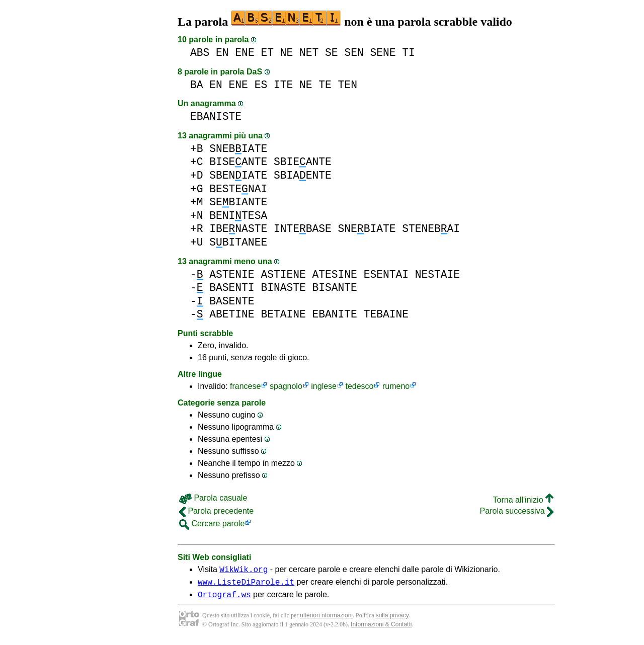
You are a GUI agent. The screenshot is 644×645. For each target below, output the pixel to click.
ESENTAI (386, 274)
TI (409, 53)
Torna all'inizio (523, 500)
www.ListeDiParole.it (246, 585)
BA (197, 85)
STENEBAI (431, 229)
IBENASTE (238, 229)
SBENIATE (238, 175)
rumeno (396, 386)
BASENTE (232, 301)
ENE (245, 53)
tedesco (359, 386)
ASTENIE (232, 274)
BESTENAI (238, 189)
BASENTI (232, 288)
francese (245, 386)
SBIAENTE (303, 175)
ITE (283, 85)
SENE (383, 53)
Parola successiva (517, 511)
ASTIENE (283, 274)
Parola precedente (216, 511)
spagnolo (286, 386)
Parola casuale (213, 498)
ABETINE (232, 314)
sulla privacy (392, 620)
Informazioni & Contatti (381, 629)
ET (267, 53)
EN (222, 53)
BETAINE (283, 314)
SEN (354, 53)
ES (261, 85)
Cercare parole (212, 523)
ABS (200, 53)
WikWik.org (244, 571)
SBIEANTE (303, 162)
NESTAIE (437, 274)
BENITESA (238, 216)
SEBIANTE (238, 202)
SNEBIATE (238, 149)
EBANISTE (216, 116)
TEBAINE (386, 314)
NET (309, 53)
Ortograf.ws (224, 599)
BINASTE (283, 288)
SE (332, 53)
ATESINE (334, 274)
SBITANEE (238, 242)
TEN (348, 85)
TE (325, 85)
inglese (324, 386)
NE (287, 53)
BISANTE (334, 288)
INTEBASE (303, 229)
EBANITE (334, 314)
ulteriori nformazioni (326, 620)
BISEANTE (238, 162)
